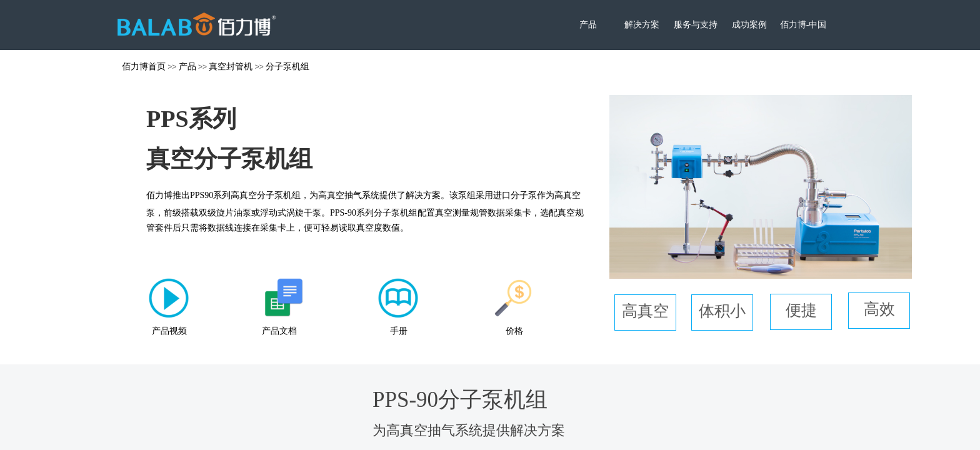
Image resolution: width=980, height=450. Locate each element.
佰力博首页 (144, 66)
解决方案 (642, 25)
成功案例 (749, 25)
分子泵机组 (287, 66)
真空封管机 (231, 66)
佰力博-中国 (803, 25)
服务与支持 (696, 25)
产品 (588, 25)
